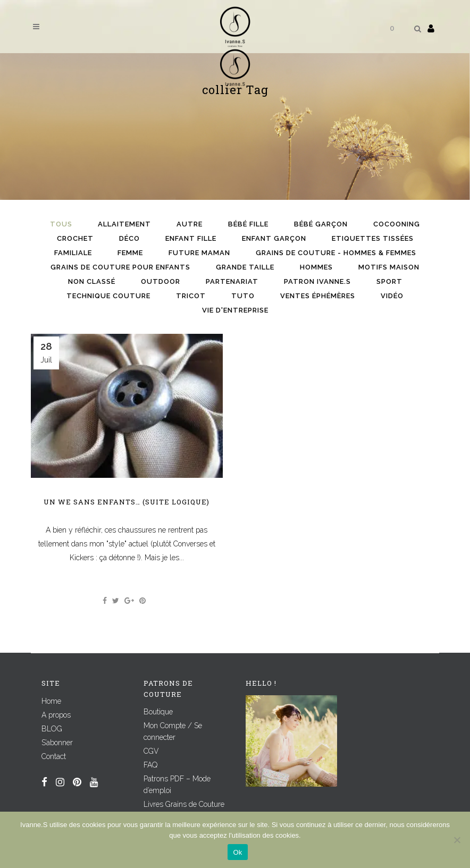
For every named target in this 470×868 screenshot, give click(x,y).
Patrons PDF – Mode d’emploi (177, 785)
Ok (237, 852)
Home (51, 701)
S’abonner (57, 743)
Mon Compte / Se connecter (173, 731)
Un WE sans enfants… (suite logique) (127, 502)
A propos (56, 715)
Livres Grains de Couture (184, 804)
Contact (54, 756)
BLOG (52, 729)
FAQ (150, 765)
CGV (151, 751)
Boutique (158, 712)
